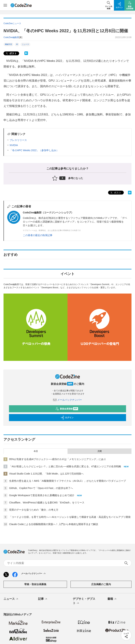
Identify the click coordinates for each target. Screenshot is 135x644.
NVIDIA (14, 145)
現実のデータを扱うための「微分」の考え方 (34, 510)
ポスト (11, 53)
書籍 (112, 599)
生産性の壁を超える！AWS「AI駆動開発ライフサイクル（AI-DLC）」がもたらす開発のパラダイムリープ (68, 481)
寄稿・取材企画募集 (35, 584)
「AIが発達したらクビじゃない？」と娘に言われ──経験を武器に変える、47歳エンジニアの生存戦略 (65, 466)
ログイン (67, 418)
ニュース (25, 44)
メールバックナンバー (67, 400)
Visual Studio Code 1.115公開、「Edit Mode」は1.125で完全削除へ (46, 474)
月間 (99, 451)
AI (17, 44)
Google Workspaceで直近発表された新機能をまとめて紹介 (42, 495)
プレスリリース (18, 140)
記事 (43, 599)
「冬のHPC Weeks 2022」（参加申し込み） (34, 150)
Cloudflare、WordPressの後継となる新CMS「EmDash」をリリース (47, 503)
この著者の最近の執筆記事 (38, 235)
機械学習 (8, 44)
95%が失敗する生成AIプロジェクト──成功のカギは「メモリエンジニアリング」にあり (58, 459)
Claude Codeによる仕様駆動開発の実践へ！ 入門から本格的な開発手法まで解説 (54, 524)
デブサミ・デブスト (84, 601)
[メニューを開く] (5, 5)
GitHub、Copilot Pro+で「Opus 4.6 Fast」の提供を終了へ (41, 488)
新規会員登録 (67, 409)
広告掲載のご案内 (101, 584)
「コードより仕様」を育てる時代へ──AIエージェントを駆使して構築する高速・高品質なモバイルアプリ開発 (70, 517)
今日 (36, 451)
